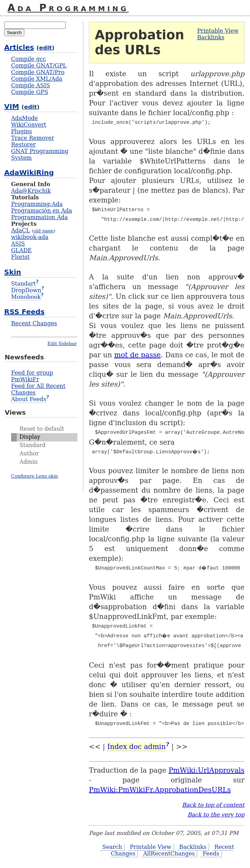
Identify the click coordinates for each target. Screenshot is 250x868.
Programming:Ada (37, 204)
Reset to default (42, 429)
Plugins (22, 131)
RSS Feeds (24, 312)
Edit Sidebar (62, 344)
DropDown (26, 290)
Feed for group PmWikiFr (32, 376)
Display (30, 437)
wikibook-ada (30, 237)
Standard (32, 445)
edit (46, 48)
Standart (23, 284)
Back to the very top (216, 815)
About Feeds (29, 399)
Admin (28, 462)
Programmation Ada (39, 217)
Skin (13, 272)
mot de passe (137, 355)
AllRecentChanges (169, 854)
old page (43, 231)
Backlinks (211, 37)
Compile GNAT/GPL (39, 66)
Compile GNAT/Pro (38, 72)
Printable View (218, 31)
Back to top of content (213, 805)
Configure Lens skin (35, 476)
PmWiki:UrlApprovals (206, 770)
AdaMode (24, 118)
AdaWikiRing (29, 173)
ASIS (18, 244)
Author (29, 453)
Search (112, 847)
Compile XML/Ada (37, 79)
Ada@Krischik (31, 191)
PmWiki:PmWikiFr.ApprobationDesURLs (160, 790)
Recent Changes (34, 323)
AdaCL (20, 230)
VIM (12, 106)
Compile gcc (28, 59)
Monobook (26, 297)
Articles (19, 47)
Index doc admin (136, 747)
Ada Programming (68, 8)
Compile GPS (30, 92)
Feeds (211, 854)
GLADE (21, 250)
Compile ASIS (31, 85)
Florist (20, 257)
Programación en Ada (41, 211)
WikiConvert (29, 125)
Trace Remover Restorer (33, 141)
